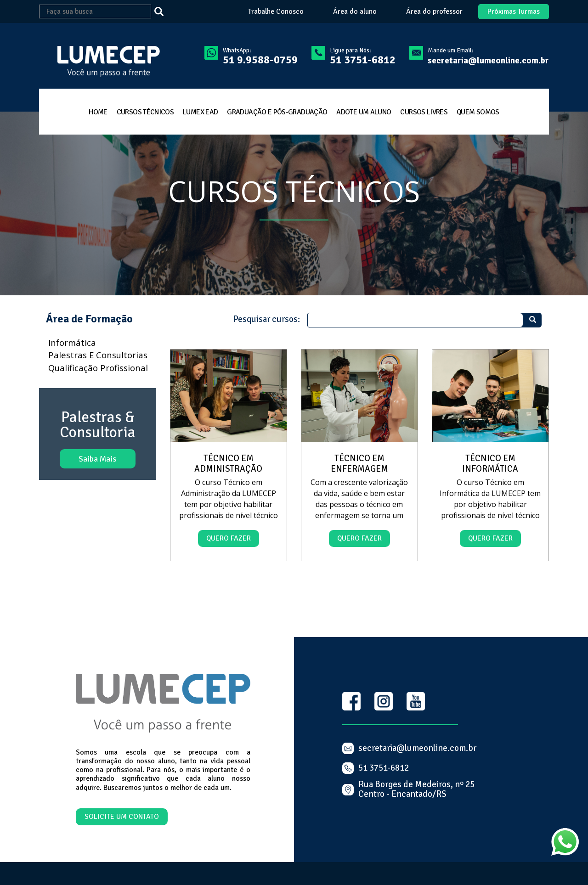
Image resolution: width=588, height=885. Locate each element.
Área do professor (434, 12)
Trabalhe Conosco (276, 12)
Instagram (384, 701)
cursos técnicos (145, 112)
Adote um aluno (364, 112)
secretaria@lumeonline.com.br (488, 61)
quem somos (478, 112)
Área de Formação (89, 319)
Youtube (416, 701)
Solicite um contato (122, 817)
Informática (72, 342)
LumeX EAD (200, 112)
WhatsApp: (260, 56)
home (98, 112)
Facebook (351, 701)
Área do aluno (355, 12)
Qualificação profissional (98, 368)
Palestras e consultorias (98, 355)
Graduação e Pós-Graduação (277, 112)
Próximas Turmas (514, 11)
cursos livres (424, 112)
